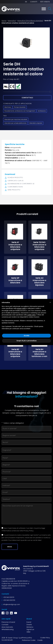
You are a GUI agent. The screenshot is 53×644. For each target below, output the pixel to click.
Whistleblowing (8, 629)
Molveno (30, 627)
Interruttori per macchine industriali (16, 119)
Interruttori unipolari (36, 123)
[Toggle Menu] (44, 9)
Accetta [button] (26, 336)
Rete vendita (45, 2)
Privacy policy (27, 638)
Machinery (8, 107)
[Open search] (50, 9)
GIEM (28, 632)
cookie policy (31, 315)
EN (26, 2)
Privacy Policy (28, 531)
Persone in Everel (8, 622)
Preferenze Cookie (29, 640)
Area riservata (7, 627)
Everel (29, 622)
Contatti (34, 2)
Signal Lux (30, 629)
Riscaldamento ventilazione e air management (20, 111)
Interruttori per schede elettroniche (15, 123)
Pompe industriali (20, 107)
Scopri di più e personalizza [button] (26, 341)
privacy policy (22, 308)
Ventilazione (42, 111)
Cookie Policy (45, 638)
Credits (40, 640)
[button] (50, 302)
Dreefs (29, 625)
